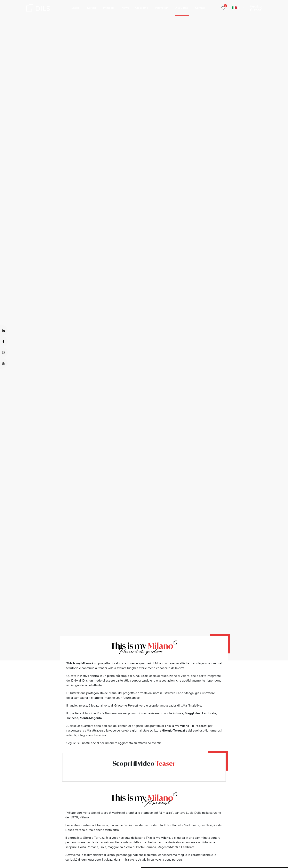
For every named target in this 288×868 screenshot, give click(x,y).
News (125, 8)
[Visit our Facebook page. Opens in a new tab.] (4, 341)
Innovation (162, 8)
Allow (258, 845)
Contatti (200, 8)
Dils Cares (181, 8)
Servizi (92, 8)
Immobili (109, 8)
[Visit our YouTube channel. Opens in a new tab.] (4, 363)
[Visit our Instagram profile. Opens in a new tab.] (4, 352)
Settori (76, 8)
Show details (136, 864)
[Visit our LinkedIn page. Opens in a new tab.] (4, 331)
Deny (258, 853)
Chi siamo (142, 8)
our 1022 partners (26, 848)
